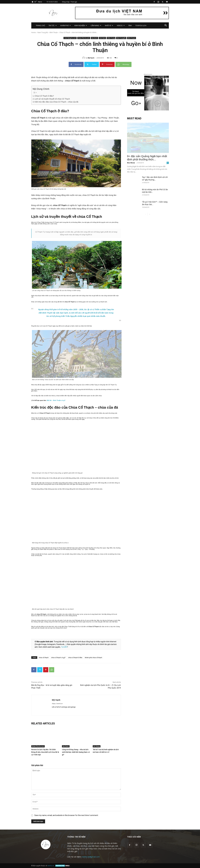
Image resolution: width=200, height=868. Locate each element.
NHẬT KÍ (109, 25)
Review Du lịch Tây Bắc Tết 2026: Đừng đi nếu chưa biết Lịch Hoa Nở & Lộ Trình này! (45, 752)
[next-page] (150, 214)
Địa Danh (94, 38)
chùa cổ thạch (44, 657)
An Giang (97, 746)
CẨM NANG (96, 25)
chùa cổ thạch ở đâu (75, 657)
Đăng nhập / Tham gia (70, 2)
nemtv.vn (51, 866)
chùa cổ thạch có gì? (58, 657)
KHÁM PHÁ (66, 25)
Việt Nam (102, 38)
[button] (166, 26)
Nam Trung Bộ (43, 32)
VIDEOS (121, 25)
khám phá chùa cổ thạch (93, 657)
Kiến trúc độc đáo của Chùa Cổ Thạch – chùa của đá (56, 102)
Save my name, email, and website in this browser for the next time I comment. (66, 815)
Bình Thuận (54, 32)
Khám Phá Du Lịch (84, 38)
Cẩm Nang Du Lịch (70, 38)
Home (34, 32)
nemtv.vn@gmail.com (91, 857)
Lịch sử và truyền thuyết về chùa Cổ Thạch (52, 99)
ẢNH (130, 25)
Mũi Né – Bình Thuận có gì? (56, 400)
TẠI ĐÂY (64, 647)
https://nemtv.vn (57, 704)
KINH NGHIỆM (81, 25)
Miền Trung (111, 38)
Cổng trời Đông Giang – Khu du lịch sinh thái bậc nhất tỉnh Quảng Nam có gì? (76, 752)
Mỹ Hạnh (91, 58)
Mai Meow (131, 163)
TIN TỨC (53, 25)
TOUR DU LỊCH (141, 25)
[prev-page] (145, 214)
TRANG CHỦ (40, 25)
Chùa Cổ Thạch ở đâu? (44, 96)
